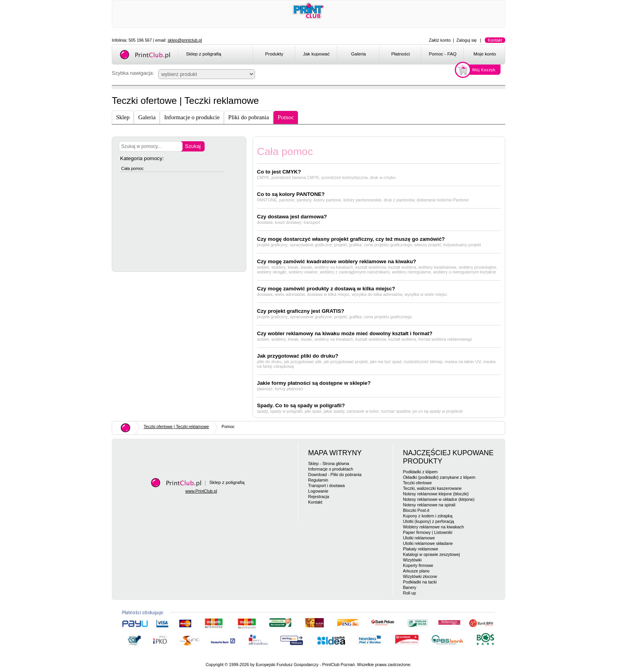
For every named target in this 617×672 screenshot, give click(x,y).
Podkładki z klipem (420, 472)
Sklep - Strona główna (329, 463)
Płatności (401, 54)
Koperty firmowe (418, 565)
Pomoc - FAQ (443, 54)
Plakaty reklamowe (420, 549)
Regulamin (318, 480)
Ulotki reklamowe (419, 538)
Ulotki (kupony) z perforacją (429, 521)
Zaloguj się (467, 40)
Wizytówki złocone (420, 576)
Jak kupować (316, 54)
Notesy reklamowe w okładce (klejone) (439, 499)
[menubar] (380, 55)
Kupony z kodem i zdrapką (428, 516)
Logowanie (318, 491)
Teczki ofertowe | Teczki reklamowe (176, 426)
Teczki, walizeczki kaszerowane (432, 488)
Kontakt (495, 40)
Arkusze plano (416, 571)
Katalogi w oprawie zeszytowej (431, 554)
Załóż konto (440, 40)
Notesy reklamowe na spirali (429, 505)
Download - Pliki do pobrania (335, 474)
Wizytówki (412, 560)
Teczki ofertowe (417, 483)
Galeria (358, 54)
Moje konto (485, 54)
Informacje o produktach (331, 469)
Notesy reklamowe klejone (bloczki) (436, 494)
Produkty (274, 54)
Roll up (409, 593)
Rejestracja (319, 497)
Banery (410, 587)
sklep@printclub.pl (185, 40)
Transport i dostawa (326, 486)
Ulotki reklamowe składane (428, 543)
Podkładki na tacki (420, 582)
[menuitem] (274, 55)
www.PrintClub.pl (201, 491)
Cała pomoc (132, 168)
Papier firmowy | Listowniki (428, 532)
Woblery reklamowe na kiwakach (433, 527)
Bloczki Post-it (416, 510)
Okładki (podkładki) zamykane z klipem (439, 477)
